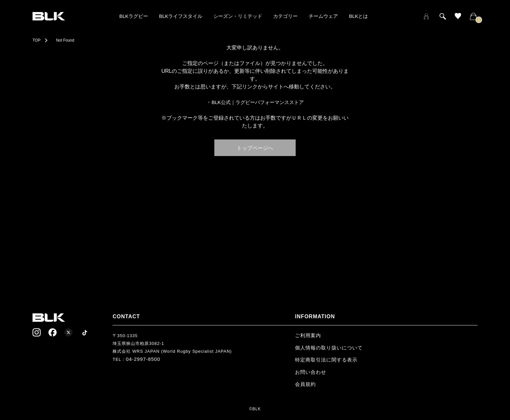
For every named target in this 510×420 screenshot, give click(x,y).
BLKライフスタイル (181, 16)
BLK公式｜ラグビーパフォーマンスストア (257, 102)
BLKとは (358, 16)
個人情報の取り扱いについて (329, 348)
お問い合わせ (311, 372)
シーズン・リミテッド (238, 16)
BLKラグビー (134, 16)
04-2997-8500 (143, 359)
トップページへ (255, 148)
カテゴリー (285, 16)
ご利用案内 (308, 335)
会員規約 (305, 384)
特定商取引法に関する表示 (326, 360)
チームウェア (323, 16)
